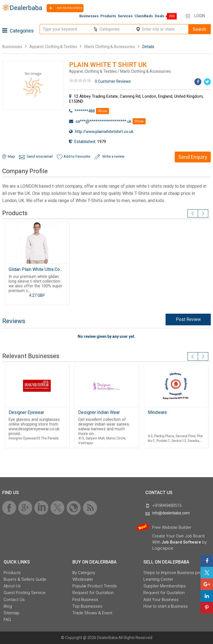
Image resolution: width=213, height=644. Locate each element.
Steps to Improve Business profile (175, 573)
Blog (8, 606)
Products (108, 16)
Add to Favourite (77, 156)
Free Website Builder (172, 527)
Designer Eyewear (26, 412)
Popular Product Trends (95, 586)
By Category (84, 573)
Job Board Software (181, 542)
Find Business (85, 600)
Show (102, 111)
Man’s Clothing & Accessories (110, 47)
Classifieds (144, 16)
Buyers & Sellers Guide (25, 579)
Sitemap (12, 613)
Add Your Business (161, 600)
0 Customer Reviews (113, 81)
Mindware (157, 412)
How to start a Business (166, 606)
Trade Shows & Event (92, 613)
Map (11, 156)
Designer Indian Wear (99, 412)
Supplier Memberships (165, 586)
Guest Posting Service (25, 593)
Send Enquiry (193, 157)
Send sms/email (40, 156)
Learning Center (158, 579)
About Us (12, 586)
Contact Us (14, 600)
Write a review (113, 156)
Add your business (64, 8)
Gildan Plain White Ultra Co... (35, 269)
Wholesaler (83, 579)
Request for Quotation (93, 593)
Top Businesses (87, 606)
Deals (159, 16)
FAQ (7, 620)
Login (200, 16)
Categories (18, 31)
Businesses (89, 16)
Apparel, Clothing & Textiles (53, 47)
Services (125, 16)
